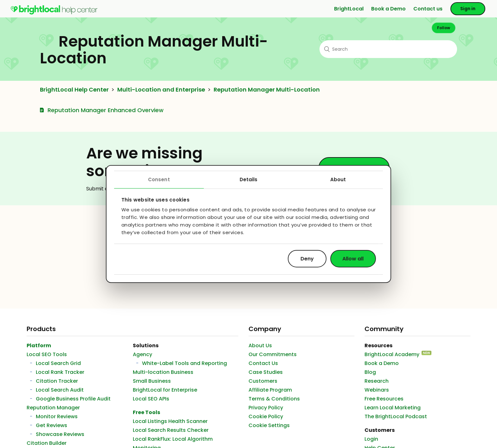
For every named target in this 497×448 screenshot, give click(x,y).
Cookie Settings (269, 425)
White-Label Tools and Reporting (184, 363)
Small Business (152, 381)
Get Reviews (52, 425)
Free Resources (384, 399)
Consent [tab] (159, 179)
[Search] (388, 49)
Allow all (353, 258)
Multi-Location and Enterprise (161, 90)
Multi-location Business (163, 372)
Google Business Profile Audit (73, 399)
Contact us (428, 9)
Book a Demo (388, 9)
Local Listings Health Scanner (170, 421)
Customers (263, 381)
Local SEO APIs (151, 399)
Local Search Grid (58, 363)
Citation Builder (47, 443)
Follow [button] (444, 28)
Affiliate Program (270, 390)
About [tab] (338, 179)
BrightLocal (349, 9)
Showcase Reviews (60, 434)
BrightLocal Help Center (74, 90)
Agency (142, 354)
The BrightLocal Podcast (396, 416)
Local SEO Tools (47, 354)
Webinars (377, 390)
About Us (260, 346)
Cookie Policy (266, 416)
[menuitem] (54, 13)
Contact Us (263, 363)
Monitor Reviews (57, 416)
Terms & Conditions (274, 399)
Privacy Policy (266, 408)
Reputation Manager (53, 408)
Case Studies (266, 372)
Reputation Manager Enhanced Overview (106, 110)
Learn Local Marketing (393, 408)
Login (371, 439)
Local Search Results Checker (171, 430)
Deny (307, 258)
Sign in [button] (468, 9)
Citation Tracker (57, 381)
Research (377, 381)
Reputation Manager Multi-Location (267, 90)
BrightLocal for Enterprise (165, 390)
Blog (370, 372)
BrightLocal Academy (392, 354)
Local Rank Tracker (60, 372)
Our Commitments (273, 354)
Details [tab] (249, 179)
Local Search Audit (60, 390)
